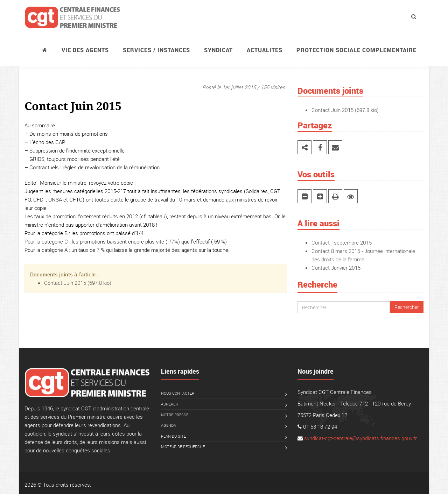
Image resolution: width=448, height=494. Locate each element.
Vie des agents (85, 50)
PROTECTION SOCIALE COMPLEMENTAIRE (356, 50)
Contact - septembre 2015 (342, 242)
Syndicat (218, 50)
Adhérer (169, 404)
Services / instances (156, 50)
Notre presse (175, 415)
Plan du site (173, 436)
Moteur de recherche (183, 447)
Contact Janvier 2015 (336, 268)
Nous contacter (178, 393)
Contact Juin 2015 (65, 283)
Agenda (169, 425)
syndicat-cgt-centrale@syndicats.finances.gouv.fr (360, 438)
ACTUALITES (265, 50)
